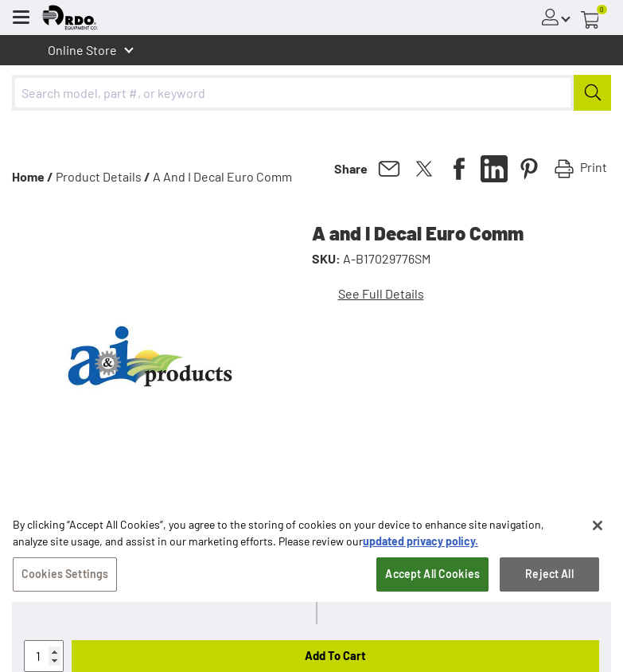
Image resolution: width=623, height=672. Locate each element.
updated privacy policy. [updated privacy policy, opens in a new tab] (421, 549)
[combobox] (311, 93)
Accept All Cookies (432, 582)
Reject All (549, 582)
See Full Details (381, 293)
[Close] (598, 533)
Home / (33, 176)
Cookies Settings (65, 582)
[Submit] (592, 93)
